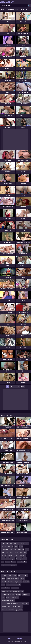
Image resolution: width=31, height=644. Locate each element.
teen (3, 553)
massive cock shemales (8, 610)
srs (17, 588)
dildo (16, 553)
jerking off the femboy (13, 579)
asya (10, 576)
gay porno (19, 610)
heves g (25, 576)
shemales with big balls (8, 594)
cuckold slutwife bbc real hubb (10, 604)
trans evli (14, 565)
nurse (21, 546)
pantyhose (21, 549)
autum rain (13, 585)
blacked (20, 607)
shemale (20, 562)
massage (23, 556)
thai (7, 553)
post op (4, 607)
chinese (16, 543)
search (22, 579)
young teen (26, 594)
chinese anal (14, 597)
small (3, 585)
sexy (20, 576)
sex (3, 562)
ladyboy (22, 543)
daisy (15, 607)
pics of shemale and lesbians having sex (12, 591)
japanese (10, 546)
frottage (18, 594)
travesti (4, 556)
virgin (16, 582)
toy (7, 585)
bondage (19, 559)
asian (25, 559)
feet (21, 553)
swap (13, 588)
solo (27, 549)
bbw (27, 543)
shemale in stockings (7, 582)
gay (11, 549)
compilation (5, 549)
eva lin (10, 607)
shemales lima (6, 588)
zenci (3, 597)
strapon (12, 559)
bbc (15, 549)
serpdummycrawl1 (7, 543)
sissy (3, 565)
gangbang (10, 556)
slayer (15, 576)
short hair (26, 582)
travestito (4, 576)
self (19, 585)
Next (23, 387)
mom (16, 546)
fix (21, 582)
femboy (4, 546)
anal (25, 553)
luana (12, 553)
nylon (8, 565)
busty (3, 579)
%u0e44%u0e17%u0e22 (8, 600)
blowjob (13, 562)
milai (8, 597)
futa (25, 562)
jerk (27, 604)
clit (7, 559)
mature (22, 604)
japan (17, 556)
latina (3, 559)
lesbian (7, 562)
